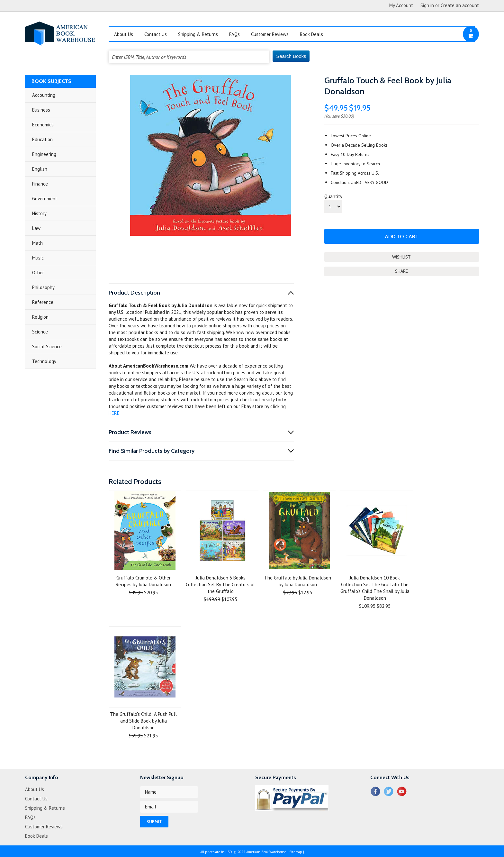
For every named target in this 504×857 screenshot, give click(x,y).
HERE (114, 413)
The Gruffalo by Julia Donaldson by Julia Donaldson (298, 581)
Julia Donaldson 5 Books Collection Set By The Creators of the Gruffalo (221, 584)
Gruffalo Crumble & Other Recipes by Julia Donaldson (143, 581)
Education (42, 139)
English (40, 169)
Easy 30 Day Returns (350, 154)
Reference (43, 302)
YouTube (402, 791)
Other (38, 273)
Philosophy (43, 287)
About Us (124, 34)
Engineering (44, 154)
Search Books (291, 56)
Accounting (44, 95)
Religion (40, 317)
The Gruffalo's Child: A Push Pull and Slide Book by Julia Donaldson (143, 721)
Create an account (460, 5)
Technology (44, 361)
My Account (401, 5)
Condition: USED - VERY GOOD (359, 182)
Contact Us (156, 34)
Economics (43, 125)
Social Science (47, 346)
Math (37, 243)
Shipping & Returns (198, 34)
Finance (40, 184)
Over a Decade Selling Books (359, 145)
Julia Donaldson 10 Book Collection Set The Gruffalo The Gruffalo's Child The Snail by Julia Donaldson (375, 588)
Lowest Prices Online (351, 136)
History (39, 213)
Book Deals (311, 34)
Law (36, 228)
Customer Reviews (270, 34)
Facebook (375, 791)
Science (40, 332)
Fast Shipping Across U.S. (355, 173)
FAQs (234, 34)
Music (38, 258)
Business (41, 110)
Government (45, 199)
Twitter (388, 791)
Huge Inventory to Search (355, 164)
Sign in (427, 5)
